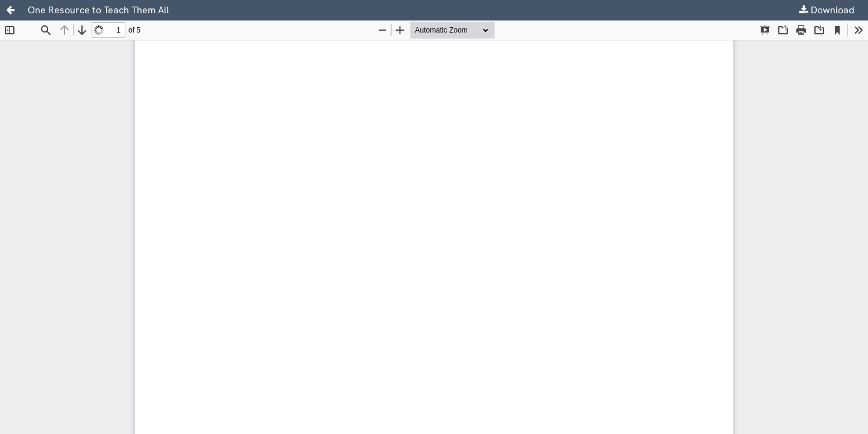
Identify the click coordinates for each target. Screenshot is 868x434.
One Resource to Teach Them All (98, 10)
